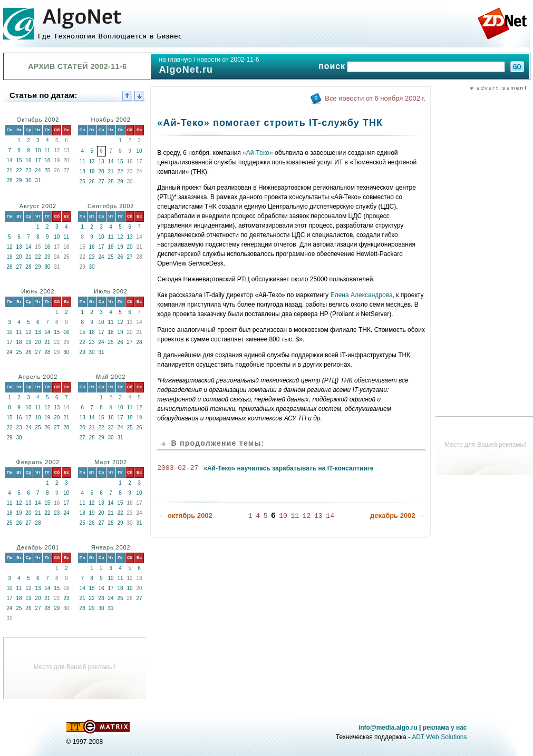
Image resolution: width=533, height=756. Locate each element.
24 (38, 170)
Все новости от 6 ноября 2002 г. (375, 98)
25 (47, 170)
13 (101, 161)
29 (19, 180)
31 (38, 180)
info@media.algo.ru (388, 728)
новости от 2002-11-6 (228, 60)
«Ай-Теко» (258, 153)
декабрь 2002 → (397, 515)
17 (38, 160)
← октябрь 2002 (186, 515)
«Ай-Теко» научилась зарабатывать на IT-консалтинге (288, 468)
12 (92, 161)
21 (9, 170)
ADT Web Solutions (439, 737)
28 (9, 180)
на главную (175, 60)
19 (92, 171)
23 (28, 170)
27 (101, 181)
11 (47, 150)
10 (38, 150)
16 (28, 160)
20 (101, 171)
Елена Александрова (362, 295)
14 (9, 160)
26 (92, 181)
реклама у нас (445, 728)
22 (19, 170)
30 (28, 180)
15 (19, 160)
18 (47, 160)
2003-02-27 (178, 468)
